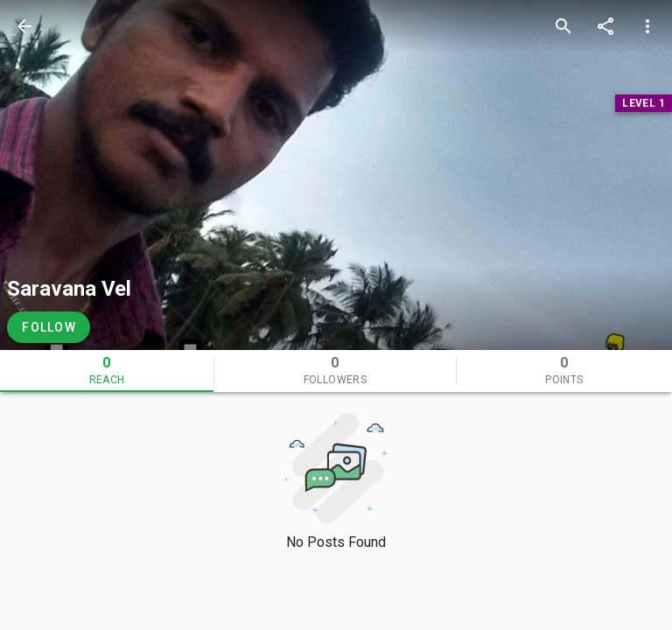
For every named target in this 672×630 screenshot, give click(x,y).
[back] (24, 26)
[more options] (647, 26)
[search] (563, 26)
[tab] (107, 371)
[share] (605, 26)
